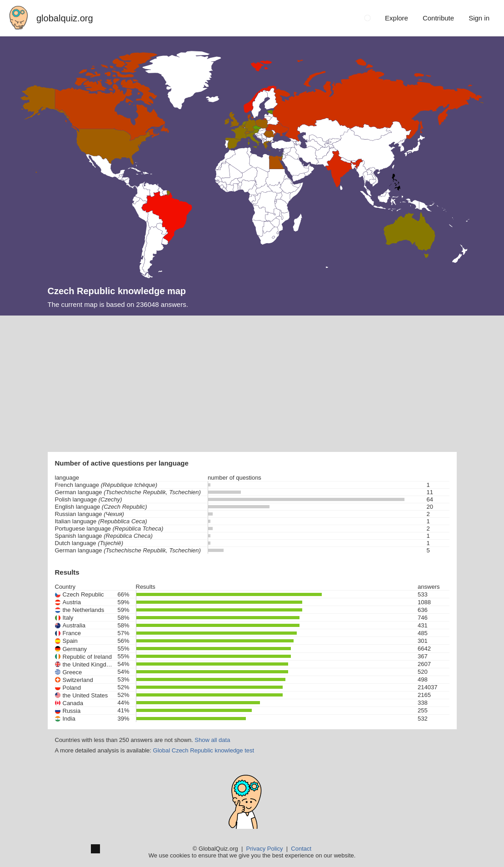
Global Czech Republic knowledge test (204, 750)
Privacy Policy (265, 849)
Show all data (212, 740)
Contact (301, 849)
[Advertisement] (252, 384)
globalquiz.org (65, 18)
